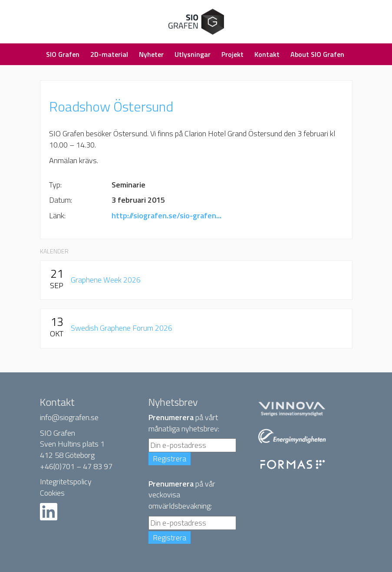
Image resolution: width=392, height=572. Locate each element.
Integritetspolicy (66, 482)
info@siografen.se (69, 417)
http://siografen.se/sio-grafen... (166, 215)
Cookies (52, 493)
